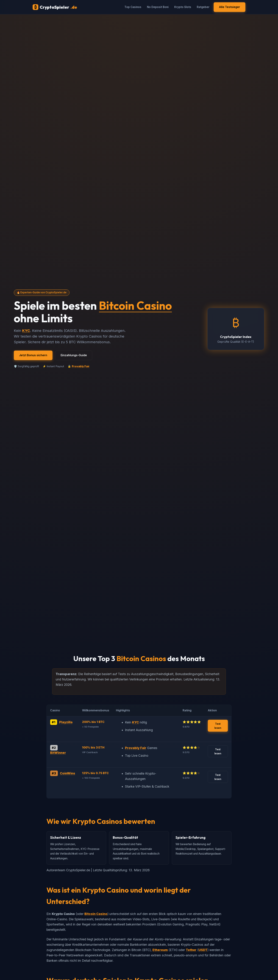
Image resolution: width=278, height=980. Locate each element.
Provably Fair (81, 366)
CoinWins (68, 773)
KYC (26, 331)
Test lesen (218, 726)
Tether (191, 950)
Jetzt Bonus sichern (33, 355)
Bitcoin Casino (135, 305)
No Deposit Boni (158, 7)
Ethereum (160, 950)
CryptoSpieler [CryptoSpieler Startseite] (55, 7)
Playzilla (66, 722)
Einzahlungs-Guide (74, 355)
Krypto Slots (183, 7)
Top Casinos (133, 7)
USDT (203, 950)
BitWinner (58, 753)
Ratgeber (203, 7)
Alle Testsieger (230, 7)
